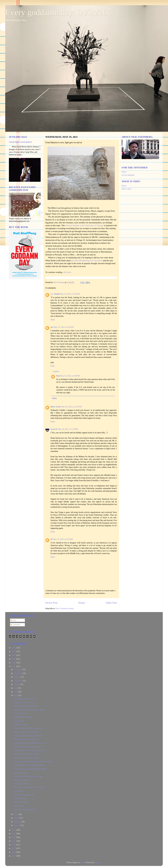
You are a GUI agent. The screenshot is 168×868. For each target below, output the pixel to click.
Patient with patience (22, 780)
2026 (14, 648)
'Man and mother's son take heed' (26, 739)
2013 (14, 856)
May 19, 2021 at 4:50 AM (70, 294)
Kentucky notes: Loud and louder (26, 732)
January (17, 825)
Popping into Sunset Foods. (24, 702)
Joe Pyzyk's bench (21, 802)
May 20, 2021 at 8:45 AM (63, 539)
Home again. (18, 791)
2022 (14, 663)
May (16, 695)
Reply (53, 320)
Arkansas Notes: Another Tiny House (28, 758)
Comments (15, 625)
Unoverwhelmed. (20, 713)
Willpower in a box (21, 724)
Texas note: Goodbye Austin (24, 810)
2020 (14, 830)
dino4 (82, 862)
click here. (67, 272)
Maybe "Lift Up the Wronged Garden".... (29, 736)
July (16, 688)
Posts (13, 620)
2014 (14, 852)
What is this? (127, 189)
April (16, 814)
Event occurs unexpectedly (24, 795)
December (18, 669)
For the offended (128, 175)
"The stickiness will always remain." (27, 747)
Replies (56, 371)
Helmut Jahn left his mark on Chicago (28, 776)
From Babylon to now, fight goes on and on (30, 743)
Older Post (111, 603)
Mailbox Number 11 (21, 773)
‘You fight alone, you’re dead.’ (25, 699)
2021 (14, 666)
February (18, 822)
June (16, 692)
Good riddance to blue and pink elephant (29, 765)
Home (82, 603)
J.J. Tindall (55, 294)
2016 (14, 845)
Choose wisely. (19, 721)
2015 (14, 848)
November (18, 673)
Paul (58, 376)
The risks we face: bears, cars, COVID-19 (30, 787)
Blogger (98, 862)
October (17, 677)
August (17, 684)
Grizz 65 (54, 429)
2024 (14, 655)
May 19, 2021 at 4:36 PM (70, 376)
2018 (14, 837)
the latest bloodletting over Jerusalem (87, 260)
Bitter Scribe (56, 407)
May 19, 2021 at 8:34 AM (64, 327)
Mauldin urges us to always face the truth (29, 750)
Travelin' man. (19, 806)
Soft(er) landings (20, 798)
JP (52, 539)
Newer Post (52, 603)
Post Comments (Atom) (65, 608)
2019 (14, 834)
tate (52, 327)
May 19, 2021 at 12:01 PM (72, 407)
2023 (14, 659)
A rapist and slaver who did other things (29, 710)
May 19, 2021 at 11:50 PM (68, 429)
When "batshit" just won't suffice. (26, 754)
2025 (14, 651)
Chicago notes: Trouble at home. (26, 706)
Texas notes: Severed (22, 784)
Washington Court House (23, 717)
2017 (14, 841)
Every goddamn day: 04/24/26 (56, 12)
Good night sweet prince (20, 142)
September (18, 681)
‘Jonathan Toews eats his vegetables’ (28, 728)
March (17, 818)
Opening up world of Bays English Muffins (30, 769)
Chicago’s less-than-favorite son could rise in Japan (33, 761)
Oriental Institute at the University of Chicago (84, 225)
